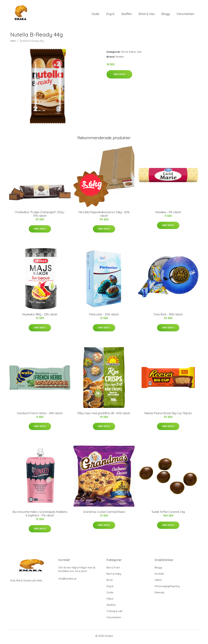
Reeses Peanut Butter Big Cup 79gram (168, 416)
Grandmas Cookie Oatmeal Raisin (104, 514)
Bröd (125, 54)
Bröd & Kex (147, 15)
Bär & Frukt (113, 570)
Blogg (166, 15)
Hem (13, 43)
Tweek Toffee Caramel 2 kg (168, 514)
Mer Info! (119, 77)
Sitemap (159, 595)
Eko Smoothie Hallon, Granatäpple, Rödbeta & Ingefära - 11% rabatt (40, 516)
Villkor (158, 582)
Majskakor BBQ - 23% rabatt (40, 317)
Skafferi (127, 15)
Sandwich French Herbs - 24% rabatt (40, 416)
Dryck (110, 15)
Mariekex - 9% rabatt (168, 214)
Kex (139, 54)
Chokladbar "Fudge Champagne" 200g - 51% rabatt (40, 216)
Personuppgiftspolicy (167, 589)
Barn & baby (114, 576)
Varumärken (185, 15)
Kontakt (159, 576)
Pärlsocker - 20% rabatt (104, 317)
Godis (95, 15)
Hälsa (110, 601)
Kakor (132, 54)
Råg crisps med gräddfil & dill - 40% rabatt (104, 416)
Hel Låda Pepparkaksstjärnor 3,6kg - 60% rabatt (104, 216)
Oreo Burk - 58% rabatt (168, 317)
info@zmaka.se (67, 581)
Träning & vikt (114, 613)
